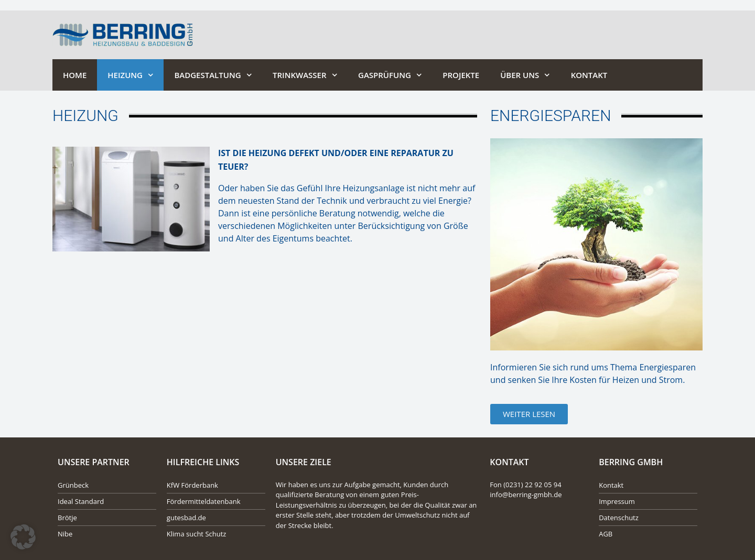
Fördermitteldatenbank (204, 501)
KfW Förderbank (192, 485)
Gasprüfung (390, 75)
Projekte (461, 75)
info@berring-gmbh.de (526, 495)
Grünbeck (73, 485)
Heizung (130, 75)
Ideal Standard (81, 501)
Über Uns (525, 75)
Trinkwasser (305, 75)
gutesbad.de (186, 518)
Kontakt (589, 75)
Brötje (67, 518)
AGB (606, 534)
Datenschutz (619, 518)
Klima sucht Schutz (197, 534)
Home (75, 75)
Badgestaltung (213, 75)
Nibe (65, 534)
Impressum (617, 501)
